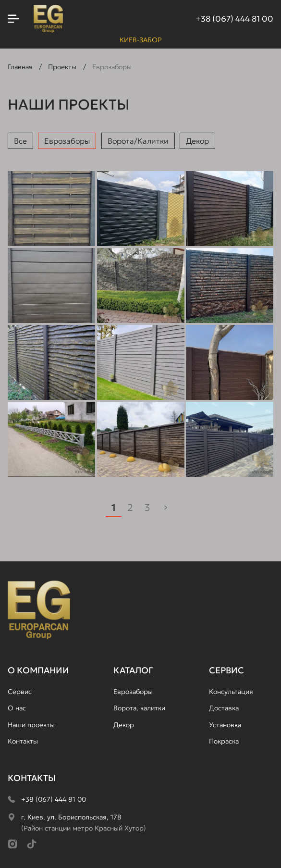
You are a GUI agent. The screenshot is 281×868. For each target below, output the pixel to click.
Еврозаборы (67, 141)
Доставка (224, 708)
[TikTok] (32, 844)
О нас (17, 708)
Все (20, 141)
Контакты (23, 741)
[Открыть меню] (13, 19)
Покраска (224, 741)
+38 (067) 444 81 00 (234, 19)
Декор (197, 141)
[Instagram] (12, 844)
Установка (225, 725)
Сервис (20, 692)
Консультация (231, 692)
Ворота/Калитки (138, 141)
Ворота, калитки (139, 708)
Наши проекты (31, 725)
